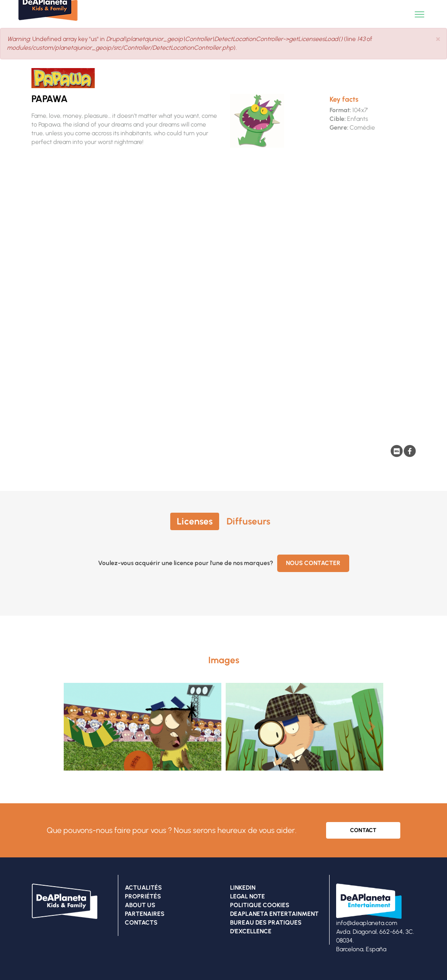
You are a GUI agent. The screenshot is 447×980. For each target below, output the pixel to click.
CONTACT (363, 830)
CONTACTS (141, 923)
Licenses (195, 521)
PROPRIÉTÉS (143, 896)
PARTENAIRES (145, 914)
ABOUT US (140, 905)
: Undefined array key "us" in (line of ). (190, 43)
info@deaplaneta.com (367, 923)
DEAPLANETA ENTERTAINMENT (274, 914)
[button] (438, 39)
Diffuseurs (248, 521)
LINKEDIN (243, 888)
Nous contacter (313, 563)
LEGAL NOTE (248, 896)
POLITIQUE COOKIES (260, 905)
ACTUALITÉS (143, 888)
